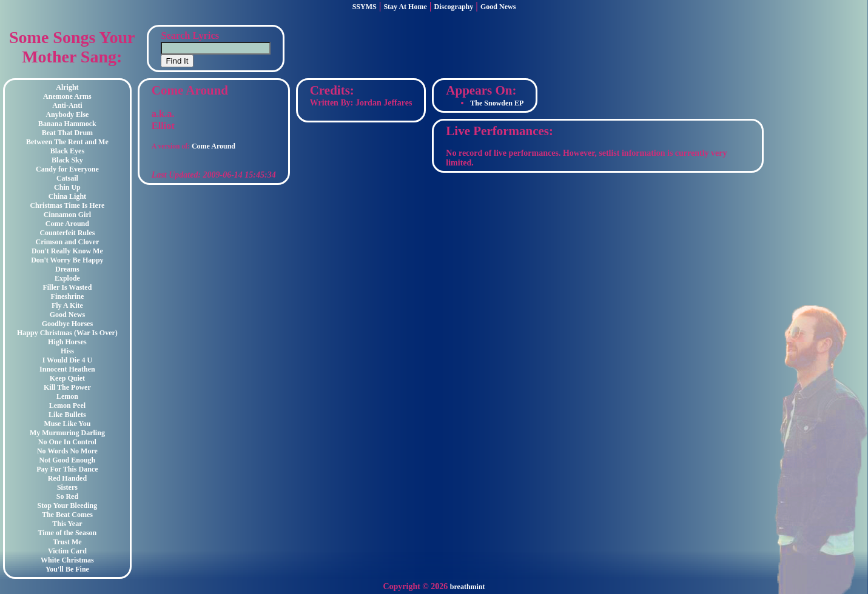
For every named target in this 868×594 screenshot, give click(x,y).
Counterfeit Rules (67, 233)
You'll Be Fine (67, 569)
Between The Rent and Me (67, 142)
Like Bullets (67, 415)
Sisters (67, 487)
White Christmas (67, 560)
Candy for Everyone (67, 169)
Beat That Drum (67, 133)
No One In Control (67, 442)
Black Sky (67, 160)
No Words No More (67, 451)
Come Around (67, 224)
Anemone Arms (67, 96)
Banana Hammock (67, 124)
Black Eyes (67, 151)
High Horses (67, 342)
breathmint (468, 587)
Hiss (67, 351)
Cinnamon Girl (67, 215)
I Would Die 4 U (67, 360)
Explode (67, 278)
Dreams (67, 269)
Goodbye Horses (67, 324)
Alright (67, 87)
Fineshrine (68, 296)
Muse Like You (67, 424)
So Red (67, 496)
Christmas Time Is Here (67, 205)
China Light (67, 196)
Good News (498, 7)
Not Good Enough (68, 460)
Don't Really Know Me (67, 251)
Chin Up (67, 187)
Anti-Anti (67, 105)
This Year (67, 524)
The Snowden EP (497, 103)
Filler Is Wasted (67, 287)
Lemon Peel (67, 405)
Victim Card (67, 551)
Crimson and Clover (68, 242)
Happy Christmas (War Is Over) (67, 333)
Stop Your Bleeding (68, 506)
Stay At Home (405, 7)
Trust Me (67, 542)
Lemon (67, 396)
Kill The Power (67, 387)
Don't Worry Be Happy (67, 260)
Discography (454, 7)
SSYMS (365, 7)
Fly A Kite (67, 305)
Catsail (67, 178)
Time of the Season (68, 533)
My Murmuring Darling (67, 433)
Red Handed (67, 478)
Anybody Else (67, 115)
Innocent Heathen (67, 369)
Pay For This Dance (67, 469)
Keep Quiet (67, 378)
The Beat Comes (67, 515)
